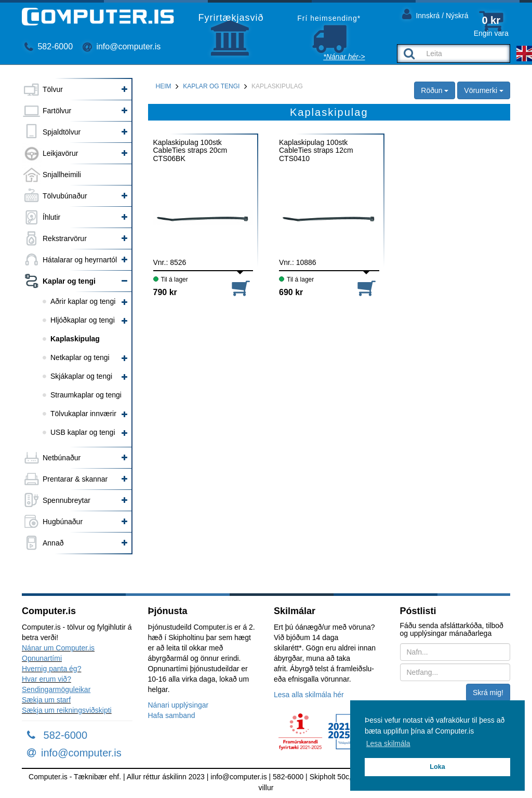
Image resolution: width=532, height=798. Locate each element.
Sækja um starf (46, 700)
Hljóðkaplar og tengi (83, 320)
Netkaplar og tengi (80, 357)
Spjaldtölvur (62, 132)
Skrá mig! (488, 693)
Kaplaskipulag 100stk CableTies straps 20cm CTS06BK (190, 150)
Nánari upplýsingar (178, 705)
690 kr (291, 292)
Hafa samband (172, 715)
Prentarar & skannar (75, 479)
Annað (53, 543)
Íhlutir (51, 217)
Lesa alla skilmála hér (309, 695)
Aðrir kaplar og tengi (83, 301)
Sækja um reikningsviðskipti (67, 710)
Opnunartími (42, 658)
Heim (164, 86)
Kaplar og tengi (69, 281)
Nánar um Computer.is (58, 648)
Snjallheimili (62, 175)
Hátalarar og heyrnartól (80, 260)
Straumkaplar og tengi (86, 395)
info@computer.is (122, 46)
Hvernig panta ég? (51, 669)
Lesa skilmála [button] (388, 743)
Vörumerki (484, 90)
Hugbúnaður (63, 522)
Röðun (435, 90)
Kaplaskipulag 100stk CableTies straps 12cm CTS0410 (316, 150)
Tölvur (53, 89)
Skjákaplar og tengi (81, 376)
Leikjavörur (60, 153)
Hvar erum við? (46, 679)
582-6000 (49, 46)
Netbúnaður (62, 458)
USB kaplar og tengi (83, 432)
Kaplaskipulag (75, 339)
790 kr (165, 292)
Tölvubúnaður (65, 196)
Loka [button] (437, 767)
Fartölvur (57, 111)
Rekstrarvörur (65, 238)
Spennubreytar (66, 500)
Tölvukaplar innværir (83, 414)
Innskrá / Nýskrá (435, 14)
